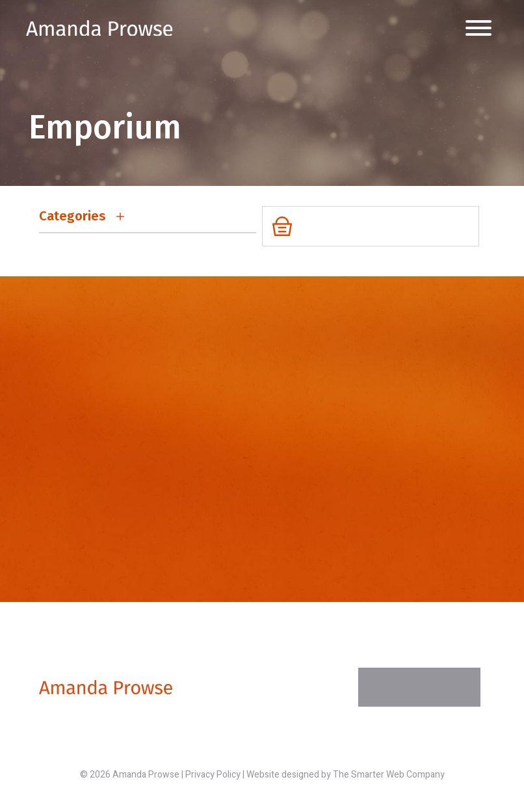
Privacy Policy (213, 775)
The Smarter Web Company (389, 775)
